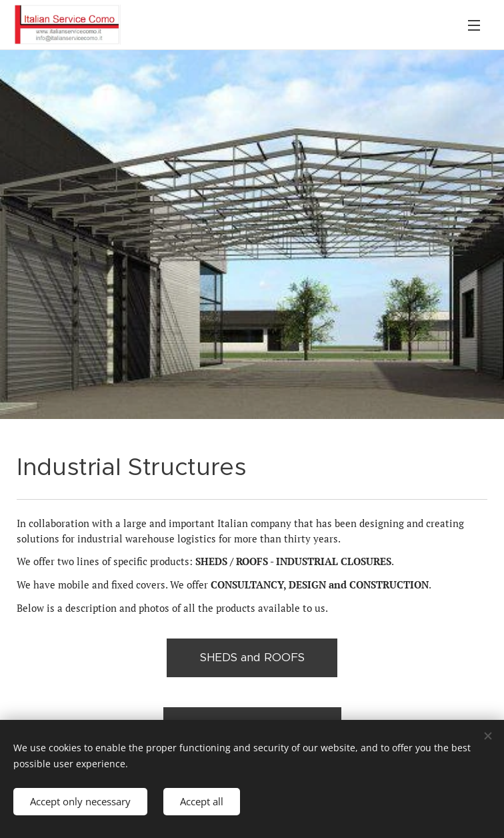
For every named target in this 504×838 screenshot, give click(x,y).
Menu (474, 25)
